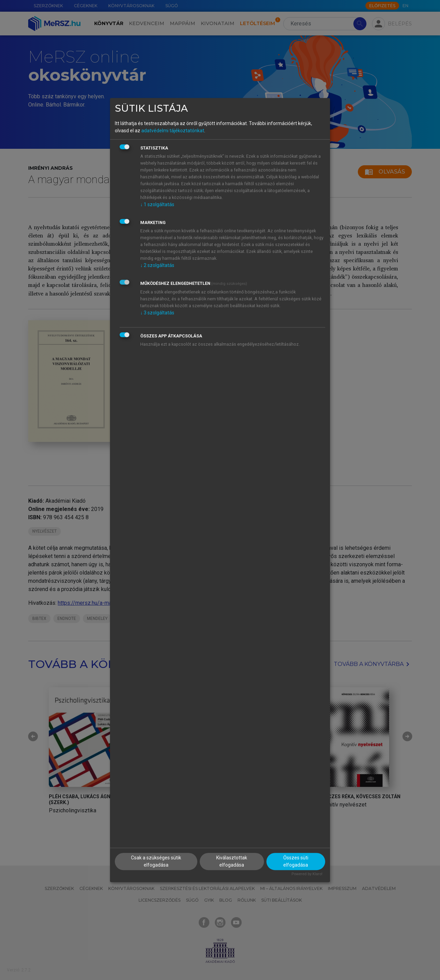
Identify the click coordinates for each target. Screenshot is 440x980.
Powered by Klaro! (307, 874)
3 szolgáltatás (157, 313)
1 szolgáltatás (157, 204)
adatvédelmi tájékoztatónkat (173, 131)
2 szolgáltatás (157, 265)
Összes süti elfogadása (296, 861)
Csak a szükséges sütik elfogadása (156, 861)
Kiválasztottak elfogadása (232, 861)
